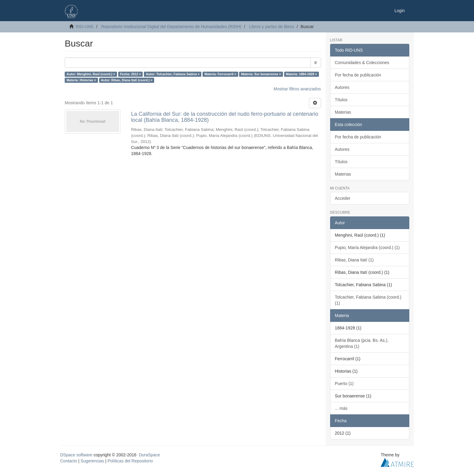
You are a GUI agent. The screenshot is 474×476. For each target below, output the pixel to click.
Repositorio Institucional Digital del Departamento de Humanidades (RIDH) (171, 27)
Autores (342, 87)
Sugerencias (92, 461)
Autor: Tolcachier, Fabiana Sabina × (173, 74)
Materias (343, 112)
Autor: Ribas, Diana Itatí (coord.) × (127, 80)
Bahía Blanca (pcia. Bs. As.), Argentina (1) (362, 343)
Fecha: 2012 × (130, 74)
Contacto (69, 461)
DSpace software (76, 455)
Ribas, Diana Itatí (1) (354, 260)
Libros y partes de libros (272, 27)
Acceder (343, 198)
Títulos (341, 100)
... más (341, 408)
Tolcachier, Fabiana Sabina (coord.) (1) (368, 300)
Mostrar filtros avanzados (297, 89)
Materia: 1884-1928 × (301, 74)
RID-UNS (85, 27)
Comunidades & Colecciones (362, 63)
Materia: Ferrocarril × (221, 74)
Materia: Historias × (81, 80)
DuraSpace (149, 455)
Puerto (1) (344, 384)
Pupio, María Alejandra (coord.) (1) (367, 248)
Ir (316, 63)
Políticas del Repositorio (130, 461)
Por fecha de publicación (358, 75)
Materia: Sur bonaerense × (261, 74)
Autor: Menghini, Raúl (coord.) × (91, 74)
